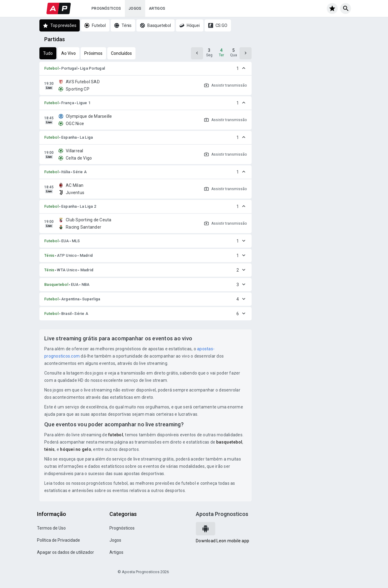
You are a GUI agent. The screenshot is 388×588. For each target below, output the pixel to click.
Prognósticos (106, 8)
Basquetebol (56, 284)
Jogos (135, 8)
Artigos (157, 8)
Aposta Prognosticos (222, 514)
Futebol (51, 68)
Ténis (49, 255)
